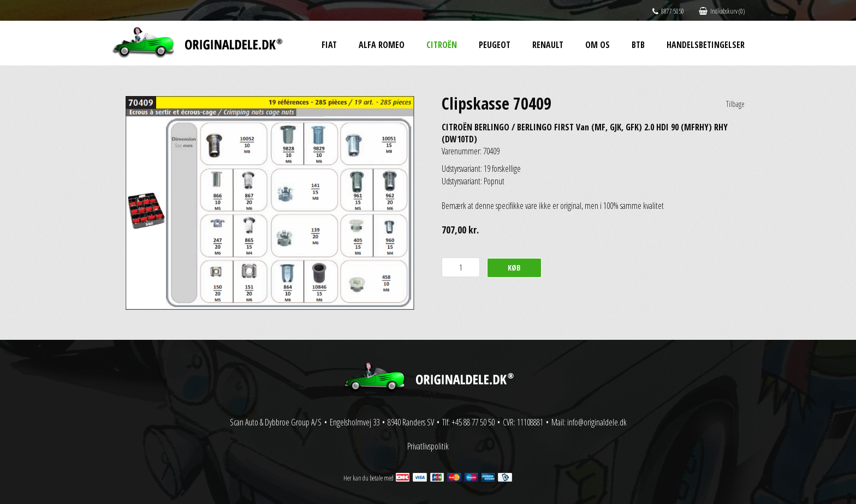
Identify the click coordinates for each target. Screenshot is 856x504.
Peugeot (495, 45)
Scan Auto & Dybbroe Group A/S (276, 422)
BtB (638, 45)
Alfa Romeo (382, 45)
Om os (598, 45)
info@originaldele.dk (597, 422)
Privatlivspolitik (428, 446)
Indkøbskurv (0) (722, 11)
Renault (548, 45)
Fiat (329, 45)
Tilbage (735, 104)
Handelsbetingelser (706, 45)
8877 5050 (668, 11)
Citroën (442, 45)
